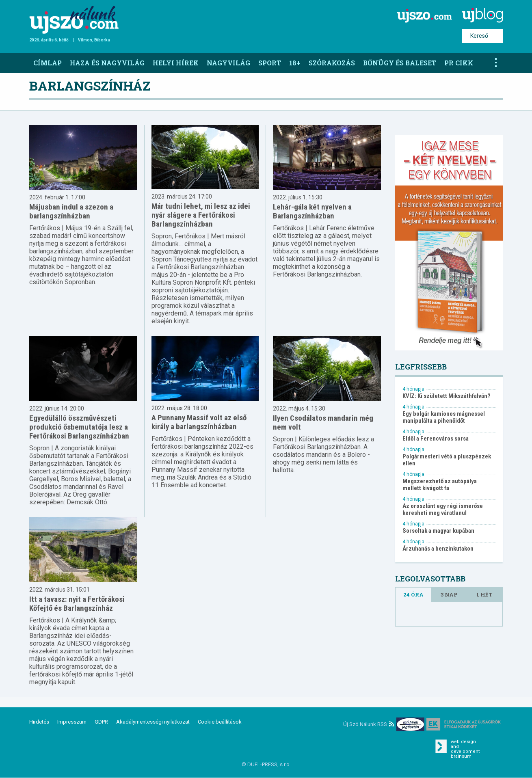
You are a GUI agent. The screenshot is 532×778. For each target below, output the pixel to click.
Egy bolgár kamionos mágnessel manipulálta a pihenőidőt (444, 417)
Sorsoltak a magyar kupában (438, 531)
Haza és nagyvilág (107, 63)
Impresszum (72, 722)
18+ (295, 63)
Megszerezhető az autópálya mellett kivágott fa (440, 485)
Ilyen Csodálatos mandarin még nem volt (323, 422)
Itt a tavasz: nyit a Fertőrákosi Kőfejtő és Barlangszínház (77, 604)
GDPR (101, 722)
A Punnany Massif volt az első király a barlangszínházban (199, 422)
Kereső (479, 36)
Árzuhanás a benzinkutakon (438, 549)
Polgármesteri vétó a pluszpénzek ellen (447, 460)
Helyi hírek (176, 63)
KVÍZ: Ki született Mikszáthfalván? (447, 396)
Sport (270, 63)
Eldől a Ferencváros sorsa (436, 439)
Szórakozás (332, 63)
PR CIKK (459, 63)
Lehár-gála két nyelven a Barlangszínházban (312, 211)
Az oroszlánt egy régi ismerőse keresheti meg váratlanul (443, 510)
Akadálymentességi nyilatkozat (153, 722)
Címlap (48, 63)
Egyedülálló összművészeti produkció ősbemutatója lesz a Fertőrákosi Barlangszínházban (79, 427)
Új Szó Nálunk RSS (369, 724)
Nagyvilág (228, 63)
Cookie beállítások (220, 722)
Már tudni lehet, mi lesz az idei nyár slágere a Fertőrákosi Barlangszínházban (201, 215)
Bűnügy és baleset (400, 63)
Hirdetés (39, 722)
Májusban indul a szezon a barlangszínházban (71, 211)
